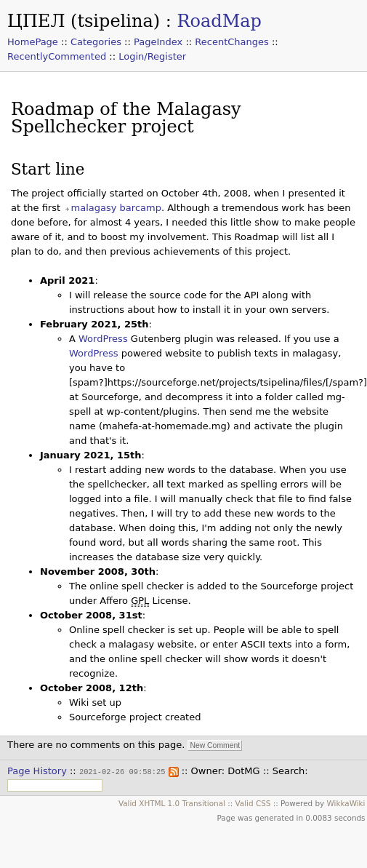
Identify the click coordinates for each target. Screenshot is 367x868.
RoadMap (219, 21)
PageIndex (158, 42)
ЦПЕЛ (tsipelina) (84, 21)
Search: (290, 771)
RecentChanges (231, 42)
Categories (96, 42)
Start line (48, 169)
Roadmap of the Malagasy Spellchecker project (126, 118)
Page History (37, 771)
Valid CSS (253, 803)
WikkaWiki (346, 803)
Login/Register (152, 56)
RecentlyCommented (57, 56)
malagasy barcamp (116, 208)
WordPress (103, 339)
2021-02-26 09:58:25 (122, 771)
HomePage (33, 42)
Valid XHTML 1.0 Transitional (172, 803)
